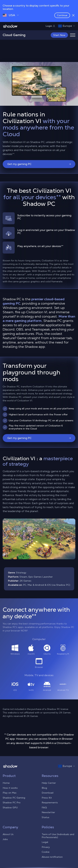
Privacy (46, 847)
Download (47, 792)
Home (6, 783)
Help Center (49, 783)
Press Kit (47, 797)
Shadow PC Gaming (14, 797)
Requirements (50, 802)
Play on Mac (10, 792)
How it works (10, 788)
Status (45, 817)
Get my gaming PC (39, 164)
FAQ (44, 807)
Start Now (59, 35)
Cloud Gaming (14, 35)
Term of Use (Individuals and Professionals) (58, 835)
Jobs (5, 839)
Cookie (46, 852)
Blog (44, 788)
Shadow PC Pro (12, 802)
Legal (45, 842)
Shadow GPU (10, 807)
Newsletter (48, 812)
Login (50, 26)
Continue (62, 15)
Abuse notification (52, 857)
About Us (8, 834)
